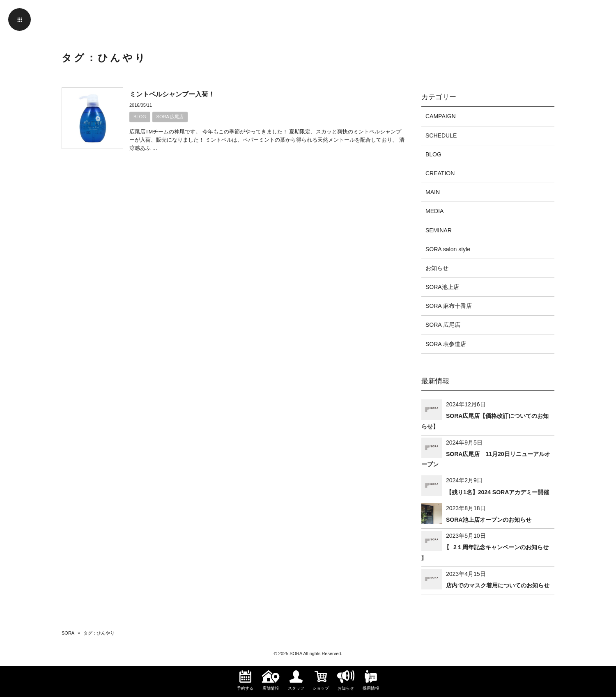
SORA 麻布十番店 (449, 306)
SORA (68, 633)
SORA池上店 (442, 287)
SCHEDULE (441, 135)
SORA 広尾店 (170, 117)
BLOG (140, 117)
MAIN (433, 192)
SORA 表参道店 (446, 344)
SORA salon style (448, 249)
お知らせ (437, 268)
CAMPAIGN (441, 116)
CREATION (440, 173)
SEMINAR (439, 230)
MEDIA (434, 211)
